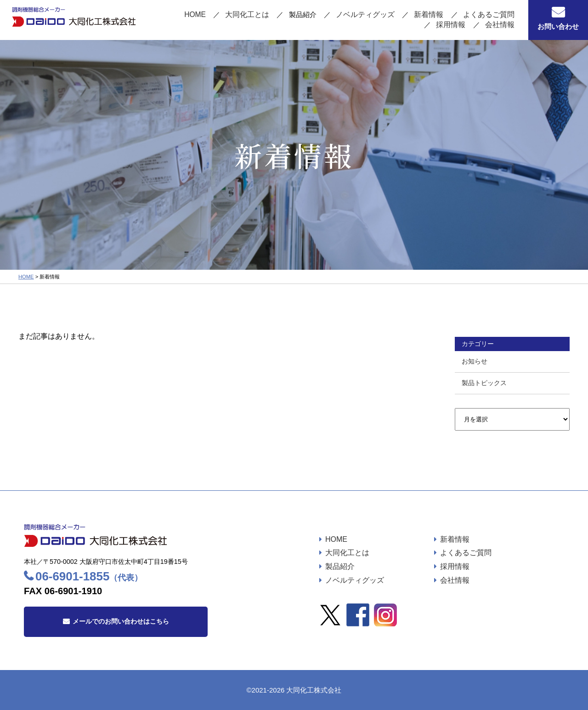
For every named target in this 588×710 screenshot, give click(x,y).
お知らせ (475, 361)
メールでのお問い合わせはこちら (121, 621)
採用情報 (501, 15)
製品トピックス (484, 383)
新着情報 (386, 15)
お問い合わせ (558, 26)
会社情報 (501, 25)
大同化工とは (211, 15)
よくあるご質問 (444, 15)
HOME (161, 15)
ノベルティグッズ (326, 15)
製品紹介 (340, 566)
